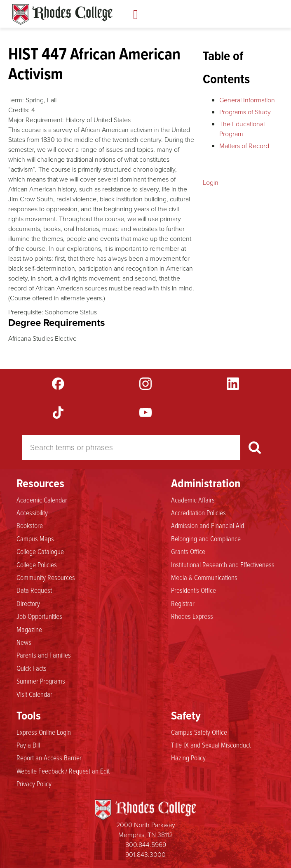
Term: (16, 100)
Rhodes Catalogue (62, 14)
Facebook (58, 384)
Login (211, 183)
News (24, 642)
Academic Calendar (42, 500)
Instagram (145, 384)
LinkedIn (233, 384)
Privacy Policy (34, 783)
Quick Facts (32, 668)
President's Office (194, 590)
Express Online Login (44, 732)
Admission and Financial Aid (208, 525)
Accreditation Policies (198, 512)
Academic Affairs (193, 500)
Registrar (183, 603)
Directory (28, 603)
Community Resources (46, 577)
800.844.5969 (146, 845)
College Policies (37, 564)
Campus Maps (35, 538)
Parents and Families (44, 655)
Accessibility (32, 512)
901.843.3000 (145, 855)
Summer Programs (41, 681)
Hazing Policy (188, 757)
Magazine (29, 629)
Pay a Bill (28, 745)
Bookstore (30, 525)
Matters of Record (244, 146)
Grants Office (188, 551)
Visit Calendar (34, 694)
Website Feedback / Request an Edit (63, 771)
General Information (247, 100)
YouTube (145, 413)
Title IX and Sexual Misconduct (211, 745)
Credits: (19, 110)
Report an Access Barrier (49, 757)
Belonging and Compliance (206, 538)
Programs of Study (245, 112)
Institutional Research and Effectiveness (223, 564)
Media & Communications (204, 577)
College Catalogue (40, 551)
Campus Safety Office (199, 732)
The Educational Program (242, 129)
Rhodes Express (192, 616)
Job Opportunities (39, 616)
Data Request (34, 590)
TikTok (58, 413)
